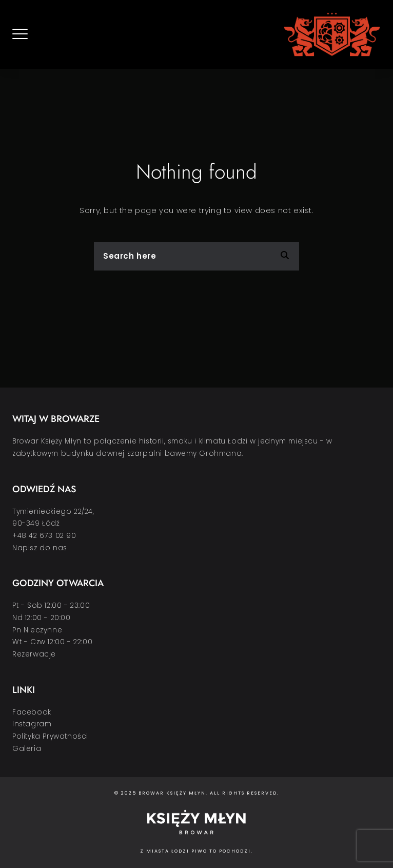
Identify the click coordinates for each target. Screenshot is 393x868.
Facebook (32, 712)
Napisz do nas (40, 548)
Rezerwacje (34, 654)
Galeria (27, 749)
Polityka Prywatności (50, 736)
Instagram (32, 724)
